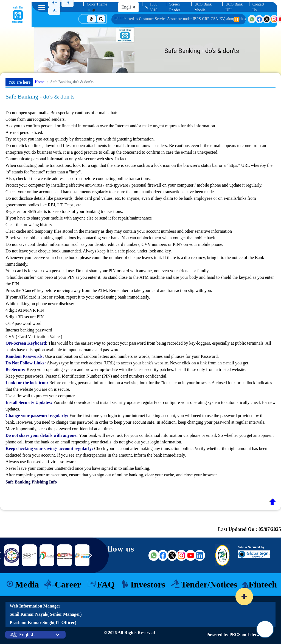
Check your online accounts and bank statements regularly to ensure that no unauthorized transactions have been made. (110, 192)
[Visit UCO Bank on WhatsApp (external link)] (154, 555)
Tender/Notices (209, 584)
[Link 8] (47, 556)
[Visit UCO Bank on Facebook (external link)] (163, 555)
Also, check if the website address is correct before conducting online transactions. (78, 178)
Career (68, 584)
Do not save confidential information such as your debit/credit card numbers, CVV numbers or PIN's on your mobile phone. (114, 244)
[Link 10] (82, 555)
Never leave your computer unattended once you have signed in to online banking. (78, 468)
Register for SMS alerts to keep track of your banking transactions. (64, 211)
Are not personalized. (24, 132)
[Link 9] (64, 555)
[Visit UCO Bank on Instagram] (274, 19)
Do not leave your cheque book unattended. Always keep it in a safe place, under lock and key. (89, 251)
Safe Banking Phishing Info (31, 482)
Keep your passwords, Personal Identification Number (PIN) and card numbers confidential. (86, 376)
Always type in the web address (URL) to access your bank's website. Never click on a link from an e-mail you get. (127, 363)
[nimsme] (12, 555)
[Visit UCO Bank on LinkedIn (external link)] (200, 555)
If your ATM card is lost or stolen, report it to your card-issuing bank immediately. (78, 297)
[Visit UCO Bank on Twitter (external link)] (172, 555)
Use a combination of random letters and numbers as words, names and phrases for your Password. (112, 356)
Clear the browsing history (29, 225)
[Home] (18, 15)
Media (27, 584)
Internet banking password (29, 330)
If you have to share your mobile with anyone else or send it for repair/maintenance (140, 228)
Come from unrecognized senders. (36, 119)
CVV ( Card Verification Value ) (34, 337)
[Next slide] (94, 558)
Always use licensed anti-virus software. (41, 462)
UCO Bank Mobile (203, 7)
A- (55, 11)
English (27, 635)
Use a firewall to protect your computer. (40, 396)
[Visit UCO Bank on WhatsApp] (252, 19)
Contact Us (258, 7)
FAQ (106, 584)
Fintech (263, 584)
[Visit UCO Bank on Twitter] (267, 19)
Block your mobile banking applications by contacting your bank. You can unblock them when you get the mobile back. (111, 238)
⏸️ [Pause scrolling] (237, 19)
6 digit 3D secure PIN (25, 317)
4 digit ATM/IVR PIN (25, 310)
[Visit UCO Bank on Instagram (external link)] (181, 555)
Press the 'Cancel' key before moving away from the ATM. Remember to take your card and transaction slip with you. (109, 290)
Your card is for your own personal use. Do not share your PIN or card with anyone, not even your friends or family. (107, 271)
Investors (148, 584)
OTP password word (23, 323)
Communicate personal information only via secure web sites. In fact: (140, 169)
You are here (19, 82)
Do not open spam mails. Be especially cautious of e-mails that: (140, 126)
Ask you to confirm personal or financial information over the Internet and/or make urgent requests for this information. (111, 126)
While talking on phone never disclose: (140, 321)
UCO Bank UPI (234, 7)
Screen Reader (175, 7)
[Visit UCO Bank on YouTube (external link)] (191, 555)
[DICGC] (29, 555)
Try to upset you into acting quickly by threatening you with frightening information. (80, 139)
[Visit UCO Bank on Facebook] (259, 19)
